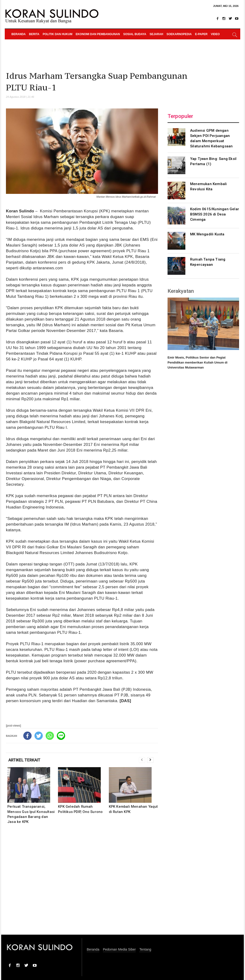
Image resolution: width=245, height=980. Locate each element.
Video (215, 34)
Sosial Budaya (135, 34)
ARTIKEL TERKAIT (24, 760)
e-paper (201, 34)
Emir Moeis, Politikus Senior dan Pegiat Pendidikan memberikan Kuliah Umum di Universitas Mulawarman (197, 362)
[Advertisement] (82, 882)
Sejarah (156, 34)
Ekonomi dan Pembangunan (98, 34)
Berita (34, 34)
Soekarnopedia (179, 34)
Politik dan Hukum (58, 34)
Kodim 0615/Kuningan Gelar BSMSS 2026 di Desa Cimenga (215, 214)
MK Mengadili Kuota (207, 234)
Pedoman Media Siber (119, 950)
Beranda (19, 34)
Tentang (145, 950)
